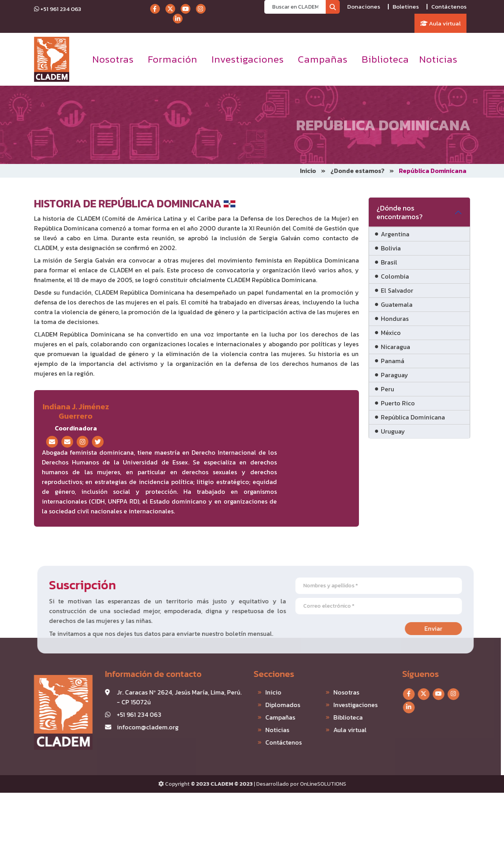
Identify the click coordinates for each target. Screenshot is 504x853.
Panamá (393, 361)
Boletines (406, 6)
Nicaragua (395, 347)
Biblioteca (385, 59)
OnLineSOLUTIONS (323, 784)
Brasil (389, 262)
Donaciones (364, 6)
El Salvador (397, 290)
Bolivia (391, 248)
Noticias (438, 59)
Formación (173, 59)
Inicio (308, 171)
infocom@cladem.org (129, 727)
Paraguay (395, 375)
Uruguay (393, 431)
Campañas (323, 59)
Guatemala (397, 304)
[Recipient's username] (295, 7)
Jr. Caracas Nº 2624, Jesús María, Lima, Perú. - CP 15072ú (161, 697)
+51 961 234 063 (58, 9)
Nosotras (113, 59)
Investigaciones (248, 59)
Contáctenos (449, 6)
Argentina (395, 234)
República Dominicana (413, 417)
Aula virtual (440, 23)
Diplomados (264, 705)
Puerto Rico (398, 403)
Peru (387, 389)
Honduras (395, 319)
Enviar (452, 628)
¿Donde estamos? (357, 171)
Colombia (395, 276)
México (391, 333)
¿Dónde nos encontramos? (400, 212)
